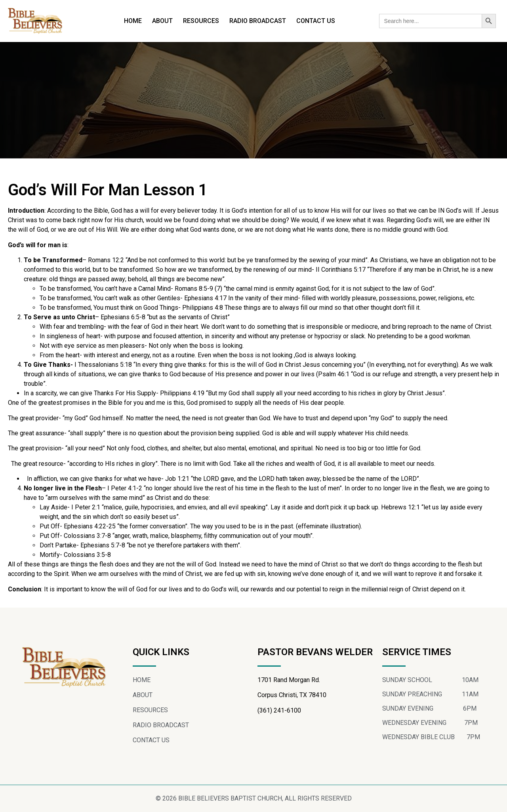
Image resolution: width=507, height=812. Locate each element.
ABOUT (162, 21)
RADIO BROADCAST (258, 21)
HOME (133, 21)
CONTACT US (316, 21)
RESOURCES (201, 21)
